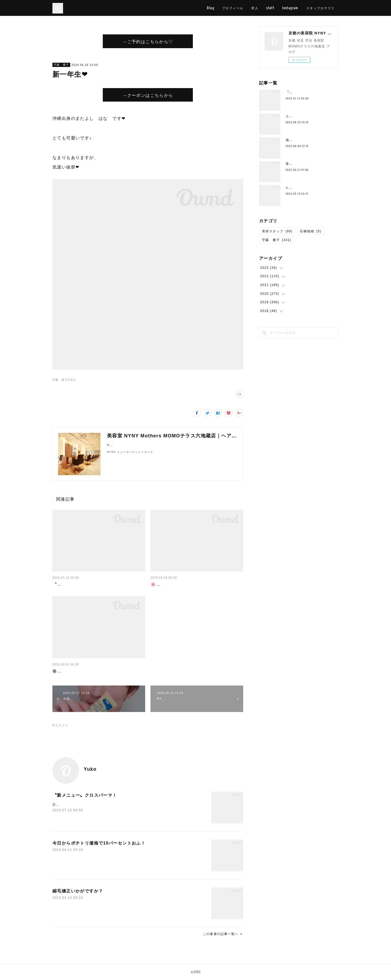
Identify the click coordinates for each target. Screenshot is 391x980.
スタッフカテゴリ (320, 8)
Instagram (290, 8)
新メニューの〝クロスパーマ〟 (77, 805)
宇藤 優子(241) (64, 380)
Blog (210, 8)
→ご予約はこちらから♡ (148, 41)
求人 (255, 8)
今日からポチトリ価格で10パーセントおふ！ (99, 843)
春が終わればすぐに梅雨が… (82, 671)
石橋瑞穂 (311, 231)
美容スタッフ (277, 231)
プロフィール (233, 8)
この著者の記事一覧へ (223, 934)
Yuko (90, 769)
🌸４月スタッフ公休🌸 (175, 584)
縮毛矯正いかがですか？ (78, 891)
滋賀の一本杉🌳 (298, 140)
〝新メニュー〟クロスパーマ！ (85, 584)
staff (270, 8)
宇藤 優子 (61, 65)
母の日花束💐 (297, 164)
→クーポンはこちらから (148, 95)
